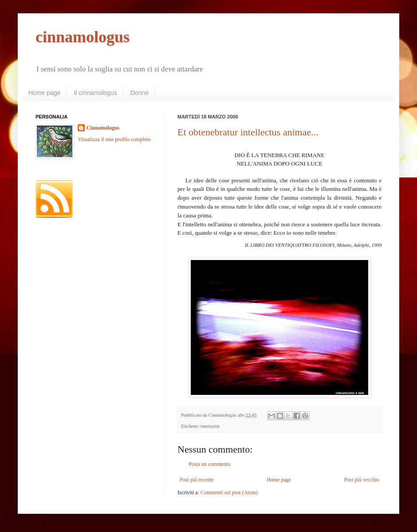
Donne (140, 93)
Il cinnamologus (95, 93)
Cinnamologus (103, 128)
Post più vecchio (362, 480)
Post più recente (197, 480)
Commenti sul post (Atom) (229, 493)
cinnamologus (83, 37)
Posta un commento (210, 464)
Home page (44, 93)
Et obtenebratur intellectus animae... (248, 132)
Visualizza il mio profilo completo (114, 139)
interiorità (210, 426)
